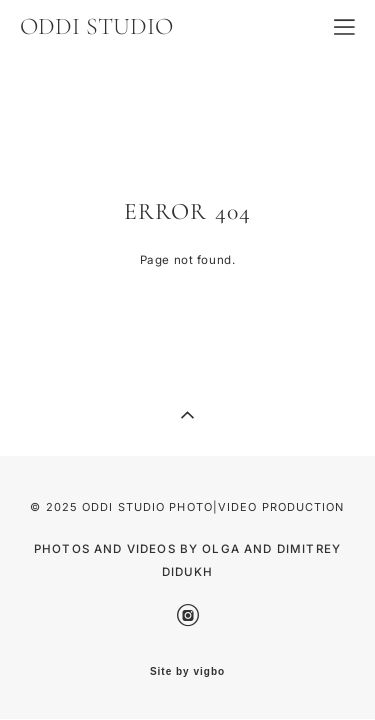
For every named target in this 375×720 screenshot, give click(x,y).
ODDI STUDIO (96, 27)
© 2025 (56, 507)
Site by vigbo (187, 672)
